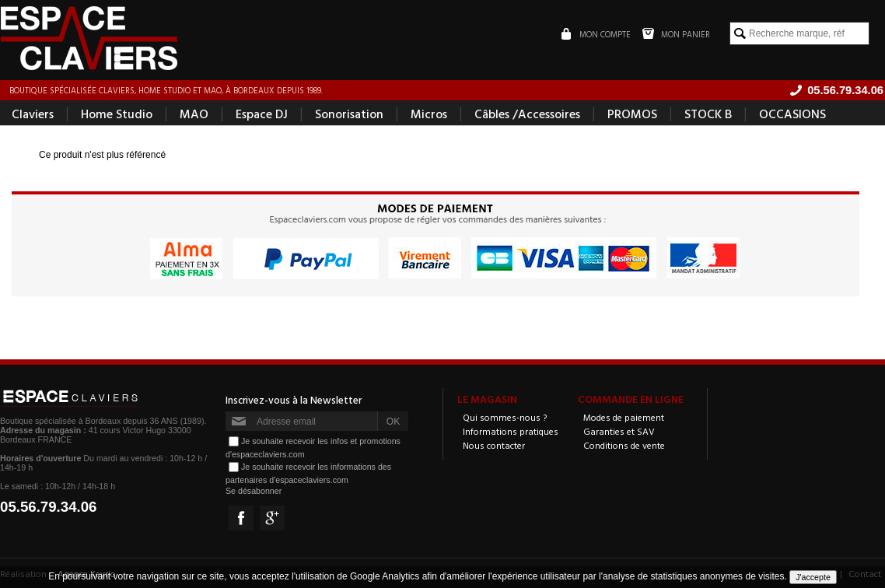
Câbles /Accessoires (527, 114)
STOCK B (708, 114)
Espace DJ (262, 114)
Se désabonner (254, 491)
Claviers (33, 114)
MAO (194, 114)
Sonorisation (349, 114)
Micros (429, 114)
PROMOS (632, 114)
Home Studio (117, 114)
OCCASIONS (792, 114)
